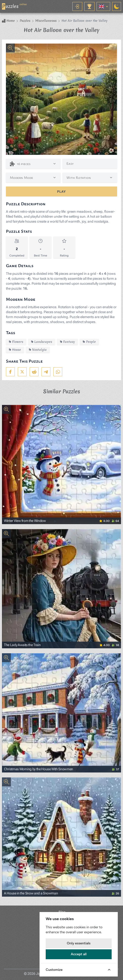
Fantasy (67, 342)
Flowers (16, 342)
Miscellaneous (46, 21)
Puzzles (25, 21)
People (89, 342)
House (15, 350)
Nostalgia (38, 350)
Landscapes (42, 342)
